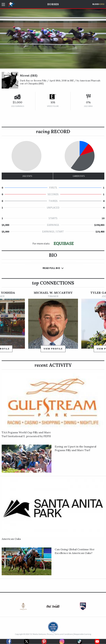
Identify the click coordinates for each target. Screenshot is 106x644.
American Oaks (11, 539)
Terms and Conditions (64, 634)
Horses (53, 4)
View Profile (53, 349)
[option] (53, 323)
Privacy (50, 634)
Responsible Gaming (83, 634)
